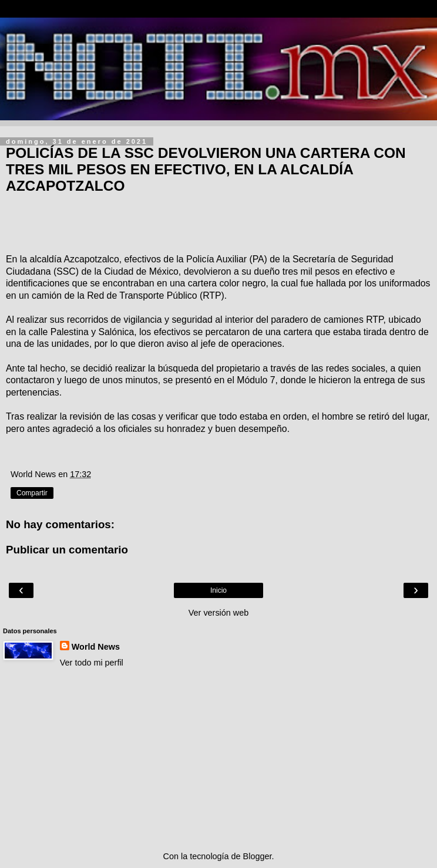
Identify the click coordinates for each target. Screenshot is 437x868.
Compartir (32, 493)
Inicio (218, 590)
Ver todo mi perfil (92, 663)
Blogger (258, 856)
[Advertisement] (218, 759)
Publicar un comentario (67, 550)
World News (96, 647)
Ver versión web (218, 613)
